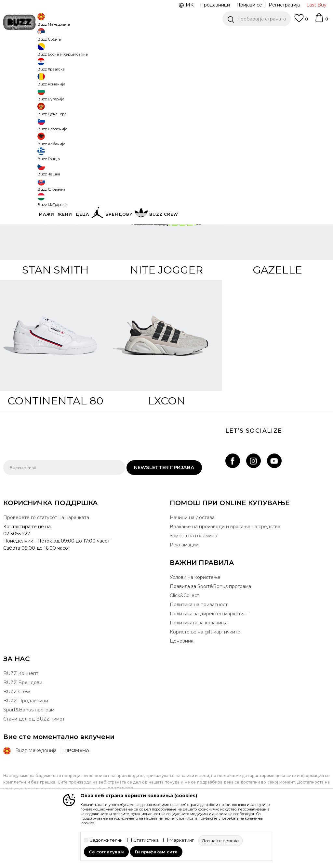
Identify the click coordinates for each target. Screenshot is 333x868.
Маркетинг (182, 840)
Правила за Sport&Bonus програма (210, 634)
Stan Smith (55, 318)
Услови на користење (195, 625)
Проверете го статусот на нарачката (46, 566)
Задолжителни (106, 840)
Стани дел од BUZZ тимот (34, 767)
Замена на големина (193, 584)
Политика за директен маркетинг (209, 662)
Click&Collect (184, 644)
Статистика (146, 840)
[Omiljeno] (301, 21)
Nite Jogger (166, 318)
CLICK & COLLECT (46, 36)
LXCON (166, 449)
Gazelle (277, 318)
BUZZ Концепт (21, 721)
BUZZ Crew (17, 740)
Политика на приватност (199, 653)
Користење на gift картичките (205, 680)
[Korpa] (321, 21)
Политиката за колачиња (199, 671)
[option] (166, 36)
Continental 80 (55, 449)
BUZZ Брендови (23, 731)
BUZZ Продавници (26, 749)
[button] (257, 19)
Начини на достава (192, 566)
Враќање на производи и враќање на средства (225, 575)
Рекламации (184, 593)
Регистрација (284, 5)
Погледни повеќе (286, 36)
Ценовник (182, 689)
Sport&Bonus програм (29, 758)
